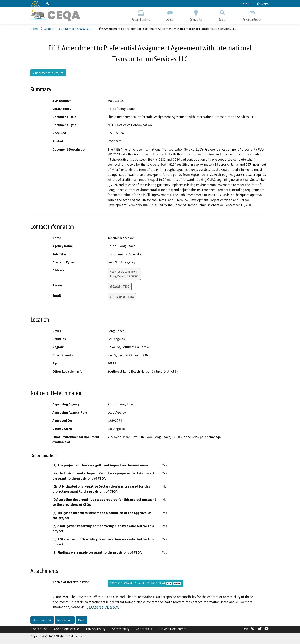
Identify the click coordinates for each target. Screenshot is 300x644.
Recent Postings (141, 15)
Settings (263, 4)
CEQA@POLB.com (122, 297)
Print (82, 620)
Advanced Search (252, 15)
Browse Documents (172, 629)
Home (34, 29)
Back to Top (39, 629)
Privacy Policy (96, 629)
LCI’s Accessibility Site (103, 608)
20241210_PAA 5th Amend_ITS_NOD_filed (146, 584)
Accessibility (121, 629)
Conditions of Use (67, 629)
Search (222, 15)
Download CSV (42, 620)
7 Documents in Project (48, 73)
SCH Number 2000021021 (75, 29)
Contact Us (246, 3)
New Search (65, 620)
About (170, 15)
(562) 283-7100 (120, 287)
